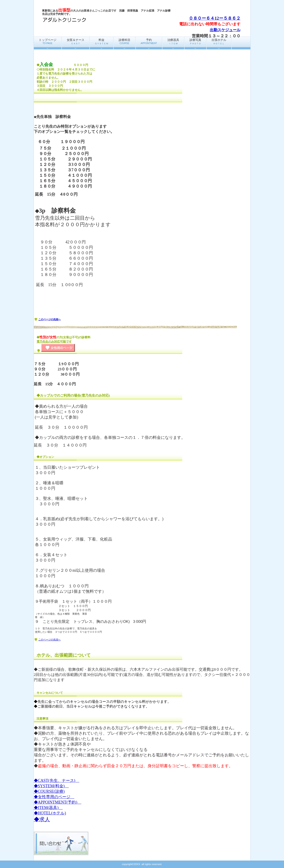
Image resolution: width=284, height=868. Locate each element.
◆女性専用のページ (54, 797)
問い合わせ (61, 843)
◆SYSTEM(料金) (51, 786)
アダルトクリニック (87, 20)
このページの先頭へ (50, 319)
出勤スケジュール (225, 30)
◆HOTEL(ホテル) (50, 813)
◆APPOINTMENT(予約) (58, 802)
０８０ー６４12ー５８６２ (215, 18)
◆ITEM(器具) (48, 808)
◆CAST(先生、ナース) (57, 781)
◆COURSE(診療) (49, 791)
